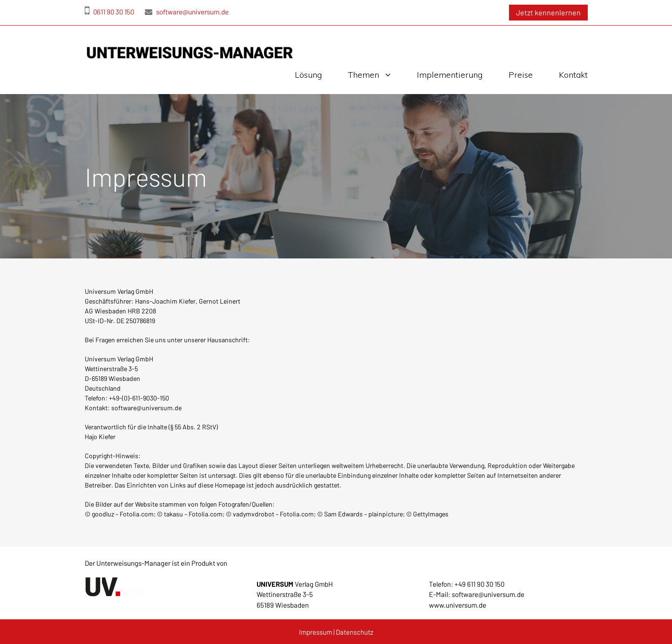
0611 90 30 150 (109, 12)
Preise (521, 75)
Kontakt (573, 75)
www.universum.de (458, 605)
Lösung (308, 75)
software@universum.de (187, 12)
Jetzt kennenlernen (548, 12)
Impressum (316, 632)
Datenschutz (355, 632)
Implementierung (450, 75)
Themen (363, 75)
